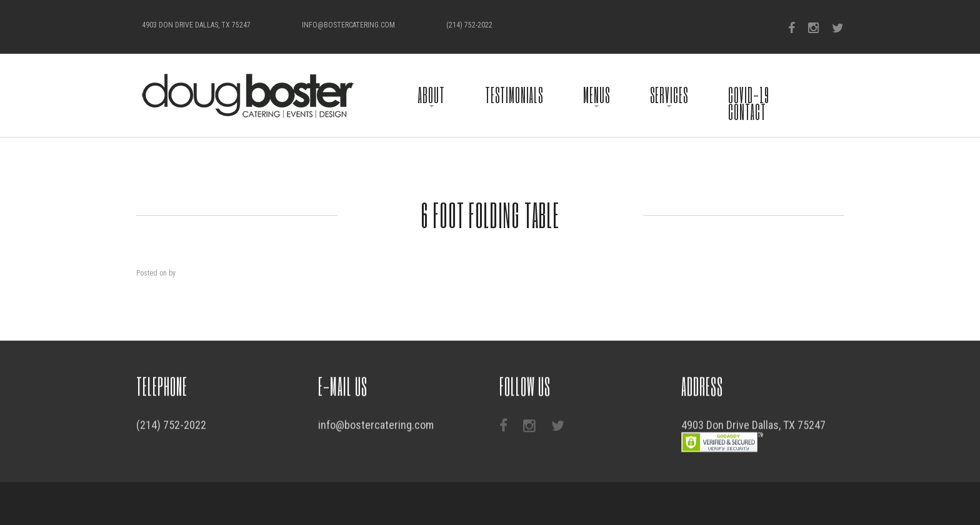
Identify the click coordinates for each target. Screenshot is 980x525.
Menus (597, 95)
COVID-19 (749, 95)
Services (669, 95)
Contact (747, 112)
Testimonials (514, 95)
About (432, 95)
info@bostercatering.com (348, 25)
